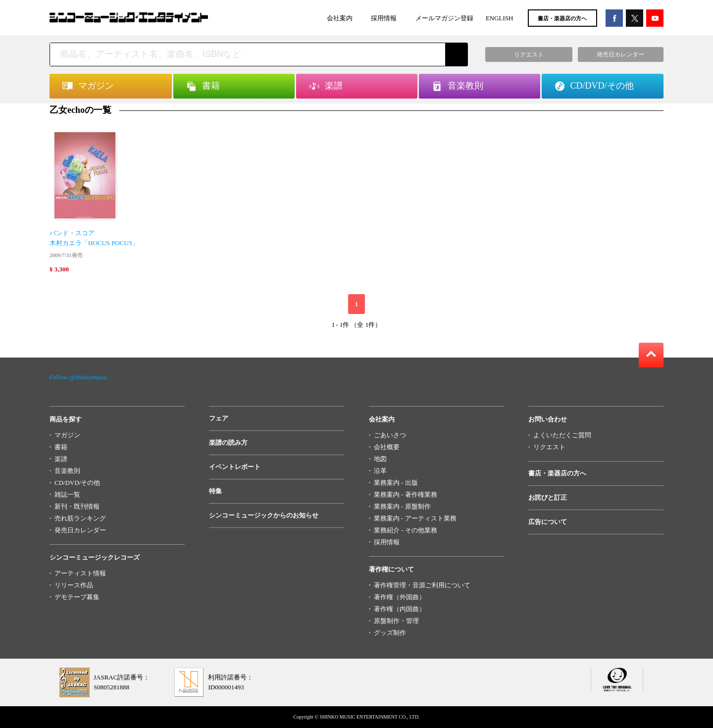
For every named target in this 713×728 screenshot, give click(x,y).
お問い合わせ (548, 419)
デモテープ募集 (77, 597)
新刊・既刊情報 (77, 506)
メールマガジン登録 (444, 18)
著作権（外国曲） (400, 597)
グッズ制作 (390, 633)
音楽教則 (67, 471)
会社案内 (340, 18)
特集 (215, 491)
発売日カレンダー (80, 530)
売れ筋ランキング (80, 518)
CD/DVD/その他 (77, 483)
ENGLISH (500, 18)
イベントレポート (235, 467)
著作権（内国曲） (400, 609)
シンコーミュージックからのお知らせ (264, 515)
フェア (219, 418)
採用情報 (384, 18)
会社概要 (387, 447)
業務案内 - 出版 (396, 483)
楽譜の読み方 (228, 442)
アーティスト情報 (80, 573)
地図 (380, 459)
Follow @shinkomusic (79, 377)
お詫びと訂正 (548, 497)
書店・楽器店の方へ (562, 18)
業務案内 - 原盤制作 (402, 506)
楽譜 (61, 459)
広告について (548, 522)
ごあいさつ (390, 435)
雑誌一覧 (67, 494)
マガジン (67, 435)
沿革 (380, 471)
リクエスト (549, 447)
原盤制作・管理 (396, 621)
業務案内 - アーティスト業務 (415, 518)
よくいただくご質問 (562, 435)
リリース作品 (74, 585)
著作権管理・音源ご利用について (422, 585)
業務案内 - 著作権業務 (406, 494)
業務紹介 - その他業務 (406, 530)
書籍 (61, 447)
